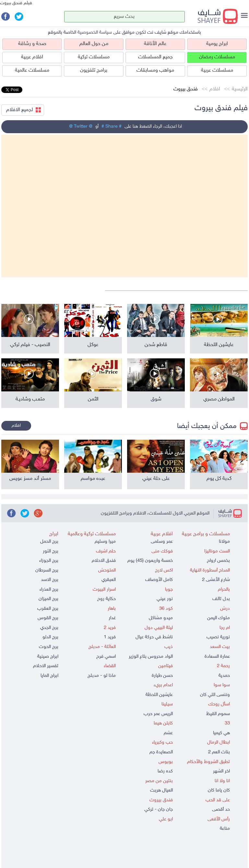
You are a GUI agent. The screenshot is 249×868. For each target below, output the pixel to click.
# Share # (112, 127)
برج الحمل (49, 542)
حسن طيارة (162, 676)
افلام (215, 89)
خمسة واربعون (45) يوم (150, 561)
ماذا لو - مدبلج (102, 676)
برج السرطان (47, 570)
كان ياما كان (219, 790)
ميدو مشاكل (161, 618)
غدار (112, 618)
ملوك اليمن (219, 618)
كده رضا (165, 771)
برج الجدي (49, 628)
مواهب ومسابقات (155, 70)
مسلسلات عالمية (32, 70)
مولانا (224, 542)
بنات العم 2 (219, 752)
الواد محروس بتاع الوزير (151, 657)
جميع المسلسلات (155, 57)
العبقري (109, 580)
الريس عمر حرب (158, 714)
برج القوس (48, 618)
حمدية (224, 676)
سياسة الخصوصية (95, 33)
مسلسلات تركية (94, 57)
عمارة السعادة (217, 657)
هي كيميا (221, 733)
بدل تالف (221, 599)
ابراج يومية (217, 44)
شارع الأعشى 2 (216, 580)
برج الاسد (50, 580)
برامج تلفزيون (94, 70)
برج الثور (51, 551)
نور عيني (165, 599)
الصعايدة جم (161, 752)
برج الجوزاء (49, 561)
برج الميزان (48, 599)
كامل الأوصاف (159, 580)
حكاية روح (107, 599)
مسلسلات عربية (217, 70)
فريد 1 (110, 637)
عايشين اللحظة (159, 695)
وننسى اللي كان (215, 695)
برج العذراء (49, 590)
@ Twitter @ (81, 127)
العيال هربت (161, 790)
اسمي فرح (106, 657)
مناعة (225, 829)
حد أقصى (221, 810)
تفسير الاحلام (46, 666)
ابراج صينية (48, 657)
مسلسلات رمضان (217, 57)
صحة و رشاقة (32, 44)
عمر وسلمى (162, 542)
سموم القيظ (218, 714)
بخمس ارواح (218, 561)
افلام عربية (32, 57)
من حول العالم (94, 44)
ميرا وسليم (105, 542)
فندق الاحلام (104, 561)
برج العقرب (48, 609)
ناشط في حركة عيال (154, 637)
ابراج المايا (49, 676)
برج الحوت (49, 647)
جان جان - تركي (159, 810)
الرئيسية (240, 89)
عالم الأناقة (155, 44)
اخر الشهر (221, 771)
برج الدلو (50, 637)
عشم (168, 733)
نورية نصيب (218, 637)
